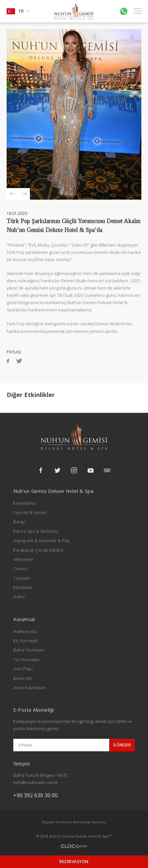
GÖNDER (122, 745)
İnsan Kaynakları (30, 688)
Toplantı (22, 578)
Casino (20, 569)
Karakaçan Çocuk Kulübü (38, 550)
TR (18, 11)
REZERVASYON (74, 862)
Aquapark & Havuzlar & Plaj (41, 541)
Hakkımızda (25, 631)
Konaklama (25, 503)
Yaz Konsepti (26, 660)
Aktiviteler (24, 559)
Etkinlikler (23, 588)
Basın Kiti (23, 678)
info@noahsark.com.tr (36, 782)
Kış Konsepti (26, 641)
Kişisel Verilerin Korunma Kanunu (74, 822)
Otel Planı (23, 669)
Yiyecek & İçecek (30, 513)
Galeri (19, 597)
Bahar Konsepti (29, 650)
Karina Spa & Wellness (36, 531)
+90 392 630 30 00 (36, 795)
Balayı (19, 522)
